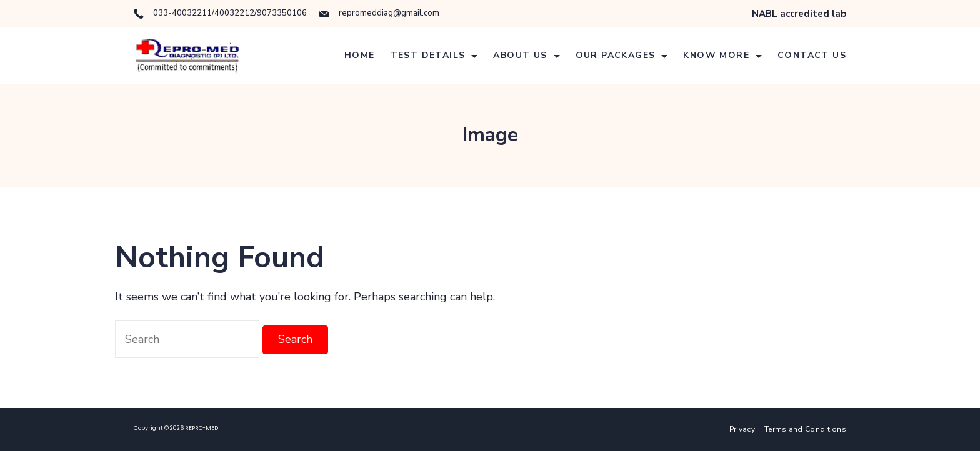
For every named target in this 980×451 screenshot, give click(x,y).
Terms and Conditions (805, 429)
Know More (722, 55)
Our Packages (622, 55)
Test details (434, 55)
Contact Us (812, 55)
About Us (526, 55)
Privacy (742, 429)
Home (360, 55)
